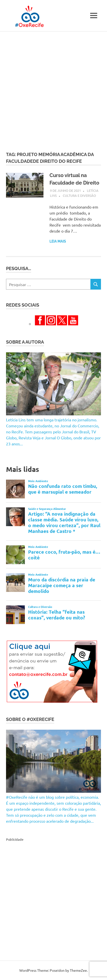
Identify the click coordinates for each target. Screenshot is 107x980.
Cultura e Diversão (79, 195)
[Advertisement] (54, 87)
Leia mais (58, 241)
